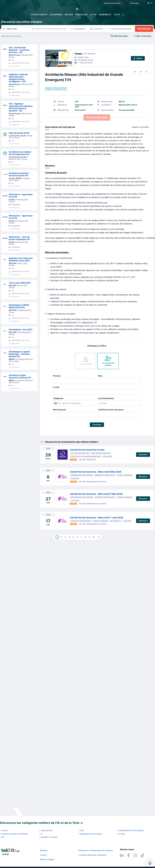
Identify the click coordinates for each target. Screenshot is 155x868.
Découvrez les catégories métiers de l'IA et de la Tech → (41, 823)
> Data (81, 830)
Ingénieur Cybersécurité (56, 101)
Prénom (57, 388)
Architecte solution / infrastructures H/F (19, 187)
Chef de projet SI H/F (19, 145)
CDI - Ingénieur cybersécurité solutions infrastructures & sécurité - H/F (21, 120)
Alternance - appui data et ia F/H (21, 208)
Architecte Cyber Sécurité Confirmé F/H (20, 389)
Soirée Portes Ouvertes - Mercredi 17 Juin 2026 (97, 530)
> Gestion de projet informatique (14, 834)
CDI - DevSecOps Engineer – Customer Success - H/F (19, 62)
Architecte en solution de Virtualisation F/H (20, 166)
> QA (2, 837)
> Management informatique (90, 834)
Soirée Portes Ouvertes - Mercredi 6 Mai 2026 (96, 484)
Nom (100, 388)
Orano (79, 66)
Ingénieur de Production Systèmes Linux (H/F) (21, 272)
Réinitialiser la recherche (12, 36)
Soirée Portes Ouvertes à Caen (87, 462)
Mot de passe (60, 422)
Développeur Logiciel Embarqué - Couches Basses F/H (19, 367)
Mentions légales (47, 859)
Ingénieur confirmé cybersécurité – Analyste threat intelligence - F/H (18, 90)
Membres (44, 850)
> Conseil (4, 830)
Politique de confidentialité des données (96, 850)
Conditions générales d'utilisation (92, 855)
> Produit (121, 834)
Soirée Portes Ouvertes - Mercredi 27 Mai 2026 (96, 506)
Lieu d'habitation (106, 411)
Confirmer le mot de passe (111, 422)
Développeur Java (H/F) (21, 342)
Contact (43, 855)
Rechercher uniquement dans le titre (49, 29)
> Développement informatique (130, 830)
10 (93, 550)
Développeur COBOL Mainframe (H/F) (19, 319)
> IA (41, 834)
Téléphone (58, 411)
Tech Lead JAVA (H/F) (20, 295)
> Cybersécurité (46, 830)
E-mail (56, 400)
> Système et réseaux (48, 837)
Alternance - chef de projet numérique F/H (19, 251)
